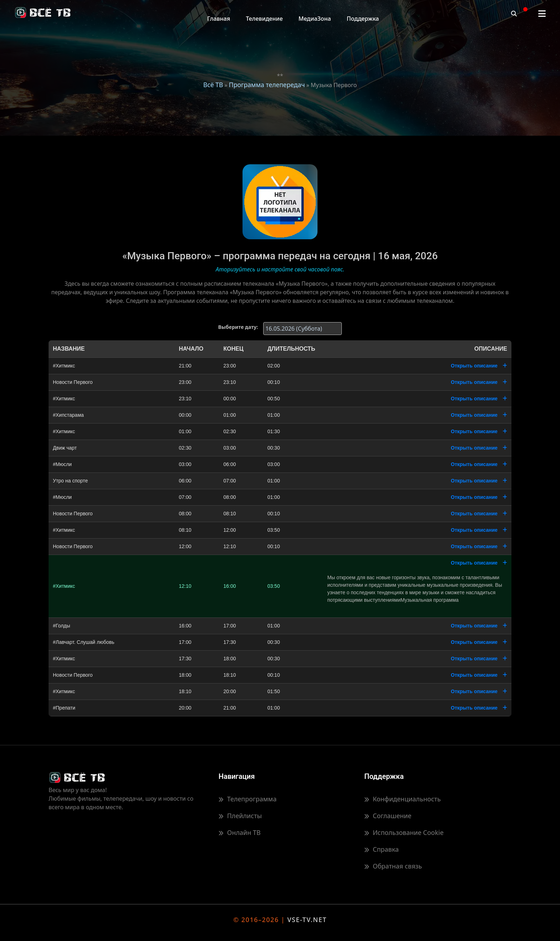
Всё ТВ (213, 85)
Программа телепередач (267, 85)
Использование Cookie (404, 832)
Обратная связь (393, 866)
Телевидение (264, 19)
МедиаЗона (315, 19)
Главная (219, 19)
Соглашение (388, 816)
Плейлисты (240, 816)
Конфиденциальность (402, 799)
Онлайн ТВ (240, 832)
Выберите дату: (238, 327)
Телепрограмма (247, 799)
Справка (381, 849)
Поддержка (363, 19)
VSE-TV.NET (307, 920)
